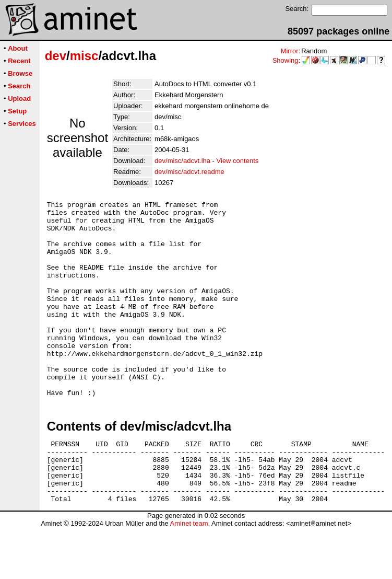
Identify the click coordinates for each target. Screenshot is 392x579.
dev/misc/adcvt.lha (182, 161)
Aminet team (189, 575)
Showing (286, 60)
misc (84, 56)
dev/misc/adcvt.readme (189, 172)
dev (56, 56)
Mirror (290, 51)
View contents (238, 161)
